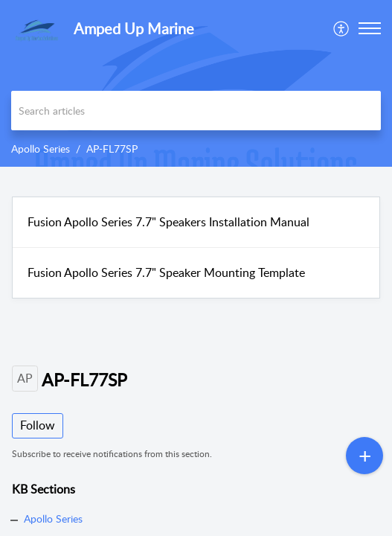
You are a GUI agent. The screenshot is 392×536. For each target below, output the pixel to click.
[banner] (196, 83)
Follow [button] (38, 425)
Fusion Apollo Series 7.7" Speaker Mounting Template (166, 272)
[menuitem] (342, 28)
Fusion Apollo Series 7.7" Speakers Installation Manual (168, 222)
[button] (342, 28)
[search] (196, 111)
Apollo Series (41, 149)
